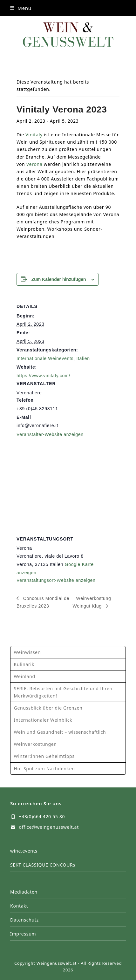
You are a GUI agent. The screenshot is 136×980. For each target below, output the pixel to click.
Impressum (23, 934)
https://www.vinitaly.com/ (43, 376)
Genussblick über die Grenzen (48, 708)
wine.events (24, 851)
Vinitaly (34, 135)
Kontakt (19, 906)
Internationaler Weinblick (43, 720)
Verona (34, 164)
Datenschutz (24, 920)
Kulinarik (24, 664)
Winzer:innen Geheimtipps (44, 756)
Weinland (25, 676)
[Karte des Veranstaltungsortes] (68, 488)
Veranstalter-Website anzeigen (50, 434)
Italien (83, 358)
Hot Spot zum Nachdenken (44, 769)
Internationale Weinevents (45, 358)
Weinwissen (27, 652)
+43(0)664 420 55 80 (42, 817)
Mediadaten (24, 892)
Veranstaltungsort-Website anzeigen (56, 580)
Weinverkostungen (35, 744)
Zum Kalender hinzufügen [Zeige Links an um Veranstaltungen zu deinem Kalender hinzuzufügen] (59, 279)
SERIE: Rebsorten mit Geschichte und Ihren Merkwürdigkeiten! (63, 692)
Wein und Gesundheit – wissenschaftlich (60, 732)
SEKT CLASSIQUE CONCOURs (43, 865)
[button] (21, 8)
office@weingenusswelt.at (49, 827)
